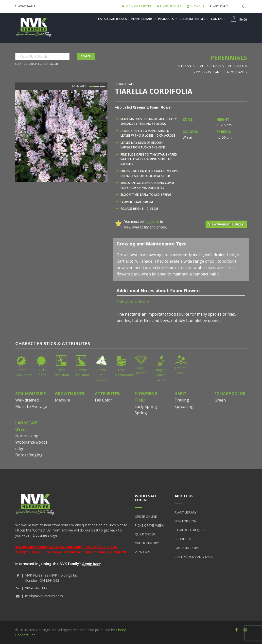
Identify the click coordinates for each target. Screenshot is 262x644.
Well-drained (27, 400)
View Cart (143, 552)
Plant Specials (169, 6)
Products (168, 19)
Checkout (196, 6)
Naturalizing (27, 436)
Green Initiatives (194, 19)
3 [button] (103, 86)
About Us (184, 496)
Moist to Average (31, 406)
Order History (147, 543)
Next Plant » (237, 72)
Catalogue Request (114, 19)
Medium (62, 400)
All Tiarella (238, 66)
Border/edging (29, 455)
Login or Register (137, 6)
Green (220, 400)
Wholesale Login (146, 498)
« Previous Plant (207, 72)
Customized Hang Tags (194, 557)
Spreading (184, 406)
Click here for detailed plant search (37, 64)
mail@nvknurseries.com (44, 596)
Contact (218, 19)
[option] (61, 136)
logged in (152, 222)
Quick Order (145, 534)
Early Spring (146, 406)
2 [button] (97, 86)
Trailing (182, 400)
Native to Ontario (101, 375)
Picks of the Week (149, 525)
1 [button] (91, 86)
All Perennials (212, 66)
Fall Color (104, 400)
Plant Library (144, 19)
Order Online (146, 516)
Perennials (229, 57)
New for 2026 (185, 521)
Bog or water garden (161, 375)
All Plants (186, 66)
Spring (141, 413)
